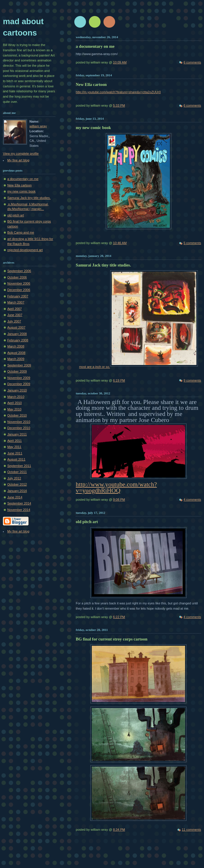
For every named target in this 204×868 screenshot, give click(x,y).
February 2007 (18, 296)
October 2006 (17, 277)
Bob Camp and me (21, 232)
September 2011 (19, 466)
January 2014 (17, 491)
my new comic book (21, 191)
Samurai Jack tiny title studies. (29, 198)
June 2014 (15, 497)
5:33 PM (119, 105)
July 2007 (14, 321)
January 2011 (17, 434)
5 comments (192, 243)
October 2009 (17, 371)
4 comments (192, 500)
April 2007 (15, 309)
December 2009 (19, 384)
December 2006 (19, 290)
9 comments (192, 380)
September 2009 (19, 365)
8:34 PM (119, 830)
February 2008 (18, 340)
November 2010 (19, 422)
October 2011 (17, 472)
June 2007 (15, 315)
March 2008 (16, 346)
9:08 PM (119, 500)
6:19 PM (119, 380)
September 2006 (19, 271)
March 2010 (16, 397)
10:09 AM (120, 62)
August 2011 (16, 459)
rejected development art (25, 250)
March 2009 (16, 359)
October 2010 (17, 415)
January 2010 (17, 390)
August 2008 (16, 353)
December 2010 (19, 428)
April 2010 (15, 403)
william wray (38, 126)
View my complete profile (21, 154)
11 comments (191, 830)
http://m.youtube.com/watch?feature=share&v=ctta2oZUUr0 (118, 92)
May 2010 (14, 409)
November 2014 (19, 510)
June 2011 (15, 453)
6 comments (192, 62)
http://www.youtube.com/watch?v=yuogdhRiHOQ (116, 487)
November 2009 (19, 378)
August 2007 (16, 327)
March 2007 (16, 302)
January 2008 (17, 334)
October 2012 (17, 484)
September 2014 (19, 503)
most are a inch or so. (138, 367)
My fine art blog (18, 160)
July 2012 (14, 478)
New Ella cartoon (20, 185)
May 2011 (14, 447)
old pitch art (16, 215)
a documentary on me (23, 179)
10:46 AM (120, 243)
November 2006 (19, 283)
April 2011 (15, 441)
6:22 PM (119, 617)
